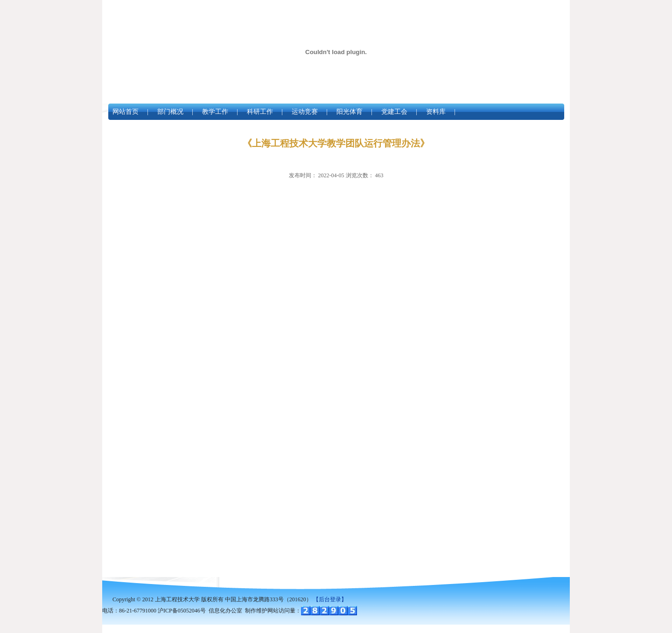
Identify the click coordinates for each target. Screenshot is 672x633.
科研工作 (260, 112)
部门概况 (170, 112)
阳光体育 (350, 112)
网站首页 (126, 112)
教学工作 (215, 112)
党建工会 (394, 112)
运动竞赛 (305, 112)
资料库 (436, 112)
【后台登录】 (330, 599)
